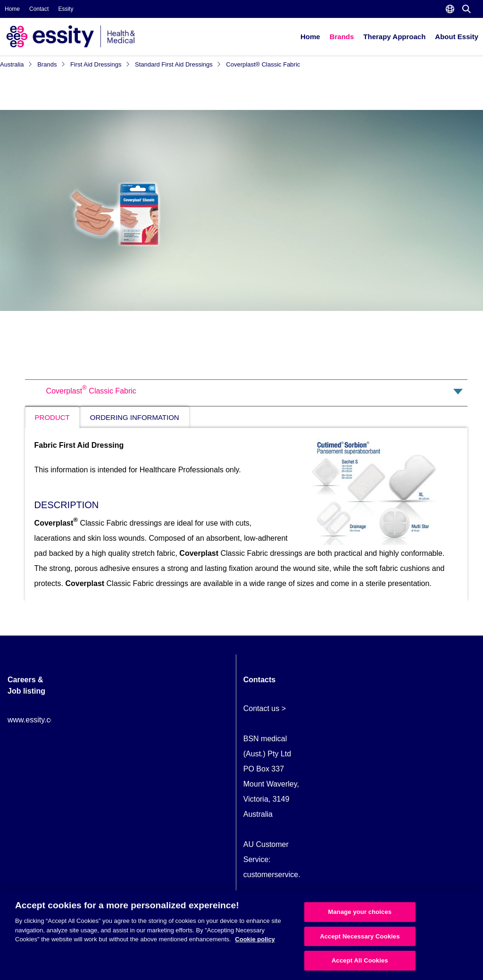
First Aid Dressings (100, 64)
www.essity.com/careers (48, 720)
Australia (16, 64)
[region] (241, 935)
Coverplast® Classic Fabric (263, 64)
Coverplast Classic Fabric (91, 391)
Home (12, 9)
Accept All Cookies (360, 960)
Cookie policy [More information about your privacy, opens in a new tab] (255, 939)
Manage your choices (360, 912)
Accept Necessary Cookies (360, 936)
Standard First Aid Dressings (178, 64)
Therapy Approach (394, 37)
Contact (39, 9)
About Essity (457, 37)
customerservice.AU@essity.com (299, 875)
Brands (342, 37)
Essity (66, 9)
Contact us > (265, 708)
